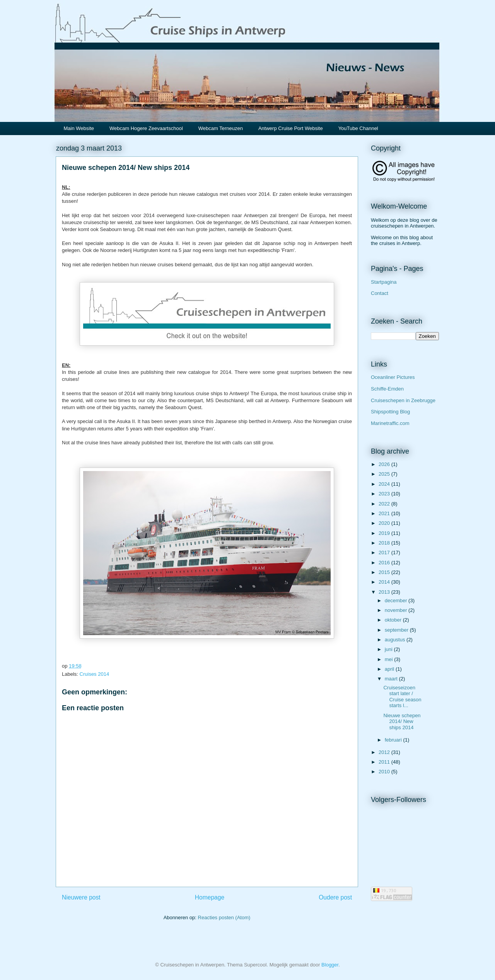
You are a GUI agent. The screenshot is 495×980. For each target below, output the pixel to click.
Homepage (210, 897)
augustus (396, 640)
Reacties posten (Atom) (224, 917)
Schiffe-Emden (387, 389)
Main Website (79, 128)
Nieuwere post (81, 897)
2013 (385, 592)
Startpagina (384, 282)
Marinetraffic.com (390, 423)
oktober (394, 620)
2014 (385, 582)
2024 (385, 484)
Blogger (330, 965)
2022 (385, 504)
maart (392, 679)
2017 (385, 553)
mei (390, 659)
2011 (385, 762)
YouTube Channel (358, 128)
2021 (385, 513)
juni (389, 649)
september (397, 630)
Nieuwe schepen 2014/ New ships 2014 (402, 721)
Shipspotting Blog (390, 412)
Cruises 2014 (95, 674)
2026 (385, 464)
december (397, 601)
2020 (385, 523)
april (390, 669)
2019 (385, 533)
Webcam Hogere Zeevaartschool (146, 128)
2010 (385, 772)
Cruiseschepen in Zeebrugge (403, 400)
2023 (385, 494)
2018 (385, 543)
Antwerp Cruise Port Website (291, 128)
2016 (385, 563)
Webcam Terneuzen (221, 128)
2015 (385, 572)
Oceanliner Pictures (393, 377)
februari (394, 740)
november (397, 610)
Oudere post (335, 897)
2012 (385, 752)
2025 (385, 474)
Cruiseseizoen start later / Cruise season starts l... (402, 697)
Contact (380, 293)
